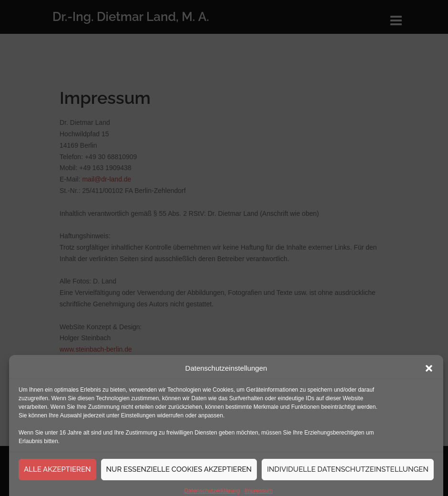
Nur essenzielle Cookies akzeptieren (179, 475)
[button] (429, 374)
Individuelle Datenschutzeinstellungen (348, 475)
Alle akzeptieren (57, 475)
